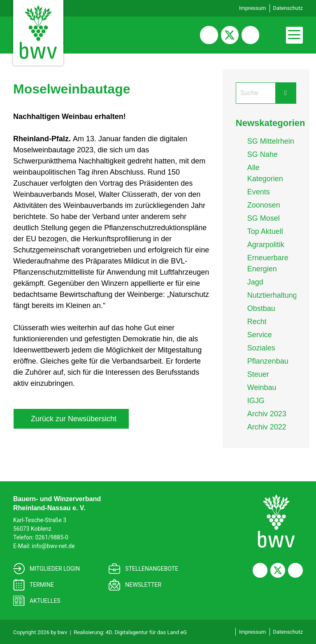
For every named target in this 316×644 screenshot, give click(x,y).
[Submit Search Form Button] (286, 93)
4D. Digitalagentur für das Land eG (146, 632)
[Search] (256, 93)
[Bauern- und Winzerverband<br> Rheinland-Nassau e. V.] (276, 521)
